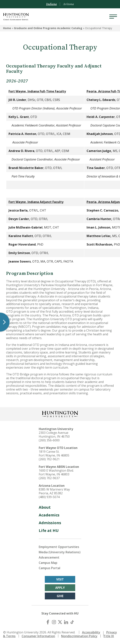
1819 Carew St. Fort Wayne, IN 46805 (54, 453)
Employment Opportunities (59, 547)
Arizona (68, 4)
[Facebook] (48, 622)
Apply (60, 588)
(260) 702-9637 (49, 478)
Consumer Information (38, 636)
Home (7, 28)
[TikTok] (72, 622)
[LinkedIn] (66, 622)
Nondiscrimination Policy (79, 636)
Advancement (49, 557)
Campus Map (48, 563)
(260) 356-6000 (49, 440)
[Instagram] (54, 622)
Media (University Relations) (60, 552)
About (45, 507)
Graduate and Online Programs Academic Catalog (48, 28)
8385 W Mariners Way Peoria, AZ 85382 (54, 491)
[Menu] (113, 17)
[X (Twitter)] (60, 622)
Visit (60, 579)
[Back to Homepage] (60, 414)
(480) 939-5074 (49, 497)
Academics (49, 515)
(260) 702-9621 (49, 459)
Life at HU (49, 530)
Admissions (50, 523)
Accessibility (91, 632)
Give (60, 596)
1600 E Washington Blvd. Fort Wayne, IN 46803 (56, 472)
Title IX (109, 636)
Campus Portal (49, 568)
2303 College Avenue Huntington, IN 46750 (54, 435)
